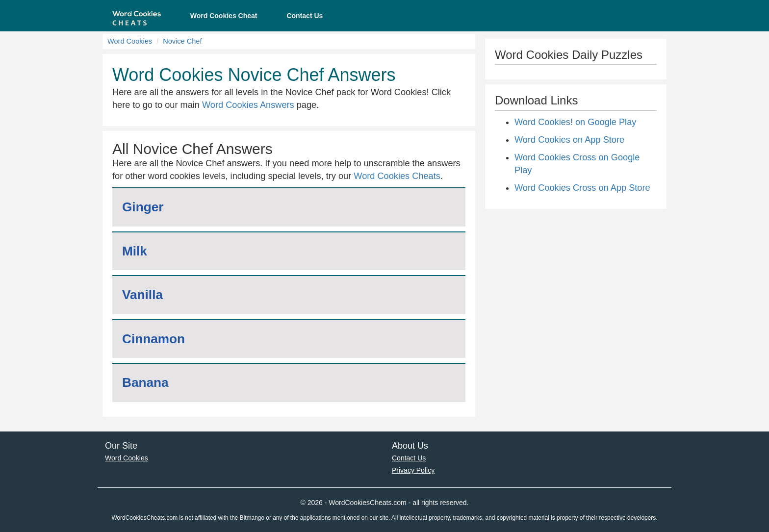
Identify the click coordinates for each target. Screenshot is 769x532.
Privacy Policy (413, 470)
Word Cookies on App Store (569, 140)
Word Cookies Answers (248, 105)
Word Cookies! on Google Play (575, 122)
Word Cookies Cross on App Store (582, 188)
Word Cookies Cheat (224, 16)
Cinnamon (154, 339)
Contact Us (305, 16)
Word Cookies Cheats (397, 176)
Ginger (143, 207)
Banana (145, 382)
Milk (135, 251)
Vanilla (142, 295)
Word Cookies (130, 41)
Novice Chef (182, 41)
